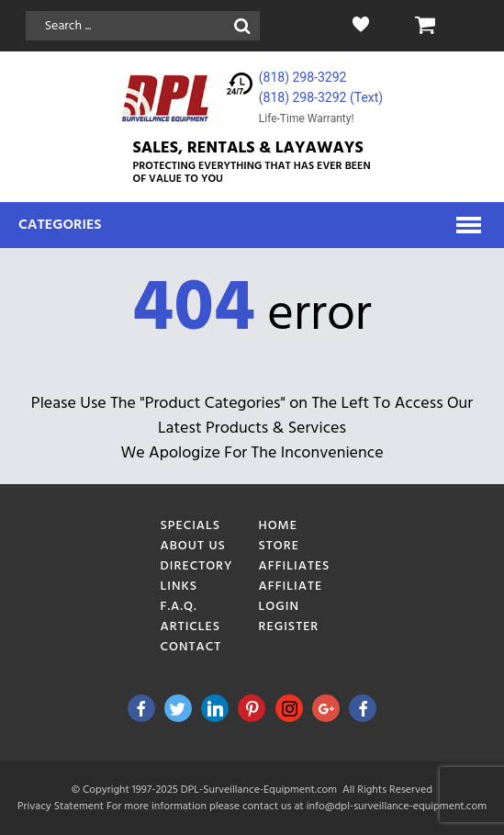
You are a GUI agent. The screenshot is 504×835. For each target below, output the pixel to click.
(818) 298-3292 (303, 77)
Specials (190, 526)
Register (288, 627)
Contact (190, 647)
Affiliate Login (290, 597)
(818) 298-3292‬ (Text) (321, 97)
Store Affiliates (294, 556)
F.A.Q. (178, 607)
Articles (190, 627)
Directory (196, 566)
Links (179, 587)
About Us (192, 546)
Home (278, 526)
